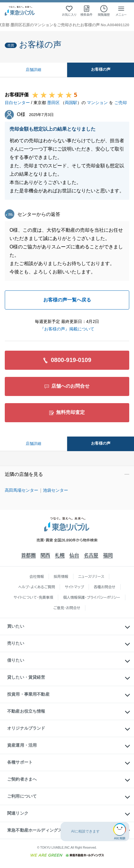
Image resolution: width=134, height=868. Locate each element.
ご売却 (121, 103)
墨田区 (53, 103)
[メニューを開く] (121, 11)
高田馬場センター (21, 490)
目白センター (17, 103)
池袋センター (56, 490)
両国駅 (71, 103)
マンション (97, 103)
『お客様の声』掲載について (67, 329)
